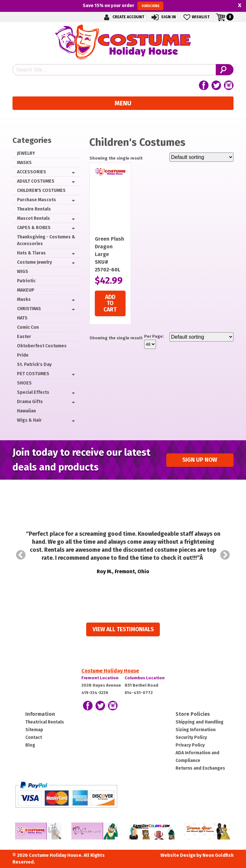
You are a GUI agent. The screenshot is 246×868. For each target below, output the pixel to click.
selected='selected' (150, 344)
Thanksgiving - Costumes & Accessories (46, 240)
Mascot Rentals (33, 218)
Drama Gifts (30, 402)
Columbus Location (145, 678)
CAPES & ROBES (34, 228)
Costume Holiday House (110, 671)
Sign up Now (200, 460)
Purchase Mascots (37, 200)
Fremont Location (100, 678)
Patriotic (26, 281)
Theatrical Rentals (45, 722)
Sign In (163, 17)
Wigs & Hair (29, 420)
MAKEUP (26, 290)
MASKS (24, 163)
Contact (34, 737)
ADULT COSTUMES (36, 181)
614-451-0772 (139, 693)
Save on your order (123, 6)
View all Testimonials (123, 629)
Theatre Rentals (34, 209)
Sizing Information (196, 730)
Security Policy (191, 737)
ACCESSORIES (32, 172)
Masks (24, 299)
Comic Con (28, 327)
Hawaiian (26, 411)
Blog (30, 745)
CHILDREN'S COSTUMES (41, 190)
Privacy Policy (190, 745)
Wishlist (196, 17)
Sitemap (34, 730)
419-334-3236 (95, 693)
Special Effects (33, 392)
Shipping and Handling (200, 722)
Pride (23, 355)
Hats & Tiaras (31, 253)
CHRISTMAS (29, 309)
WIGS (23, 272)
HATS (22, 318)
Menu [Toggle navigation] (123, 103)
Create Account (123, 17)
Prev (21, 555)
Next (225, 555)
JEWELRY (26, 153)
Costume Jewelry (34, 262)
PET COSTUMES (33, 374)
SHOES (24, 383)
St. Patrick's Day (34, 364)
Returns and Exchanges (200, 768)
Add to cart (110, 303)
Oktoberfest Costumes (42, 346)
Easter (24, 337)
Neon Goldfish (218, 855)
